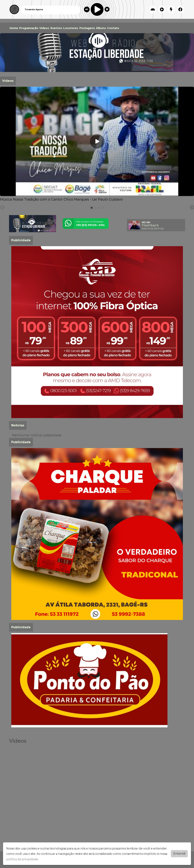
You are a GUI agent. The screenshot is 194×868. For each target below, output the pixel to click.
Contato (113, 28)
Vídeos (44, 28)
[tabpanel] (97, 144)
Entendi (179, 854)
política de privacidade (22, 859)
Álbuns (101, 28)
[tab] (92, 208)
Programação (29, 28)
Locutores (71, 28)
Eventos (56, 28)
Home (14, 28)
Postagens (87, 28)
